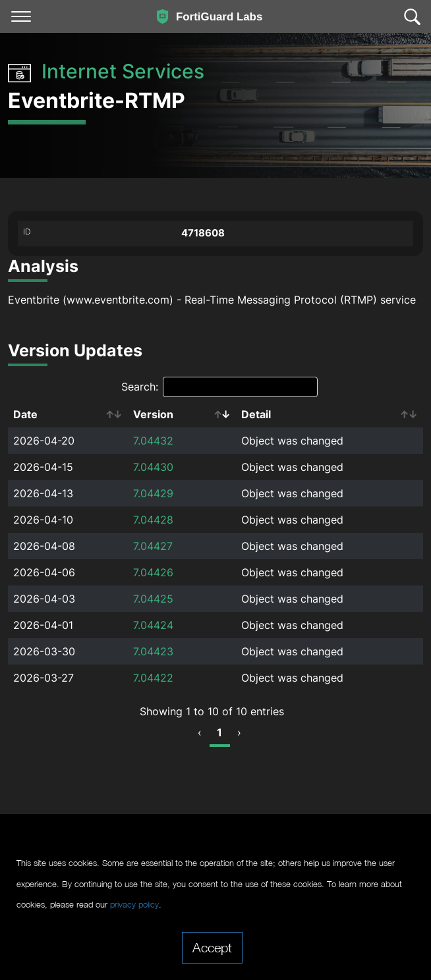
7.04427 (153, 546)
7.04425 (153, 599)
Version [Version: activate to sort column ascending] (153, 414)
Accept (212, 947)
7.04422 (153, 678)
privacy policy (134, 905)
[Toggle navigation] (21, 16)
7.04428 (153, 520)
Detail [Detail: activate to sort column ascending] (256, 414)
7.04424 (153, 625)
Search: (219, 387)
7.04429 (153, 493)
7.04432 (153, 441)
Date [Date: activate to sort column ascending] (25, 414)
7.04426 (153, 572)
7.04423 (153, 651)
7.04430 (153, 467)
